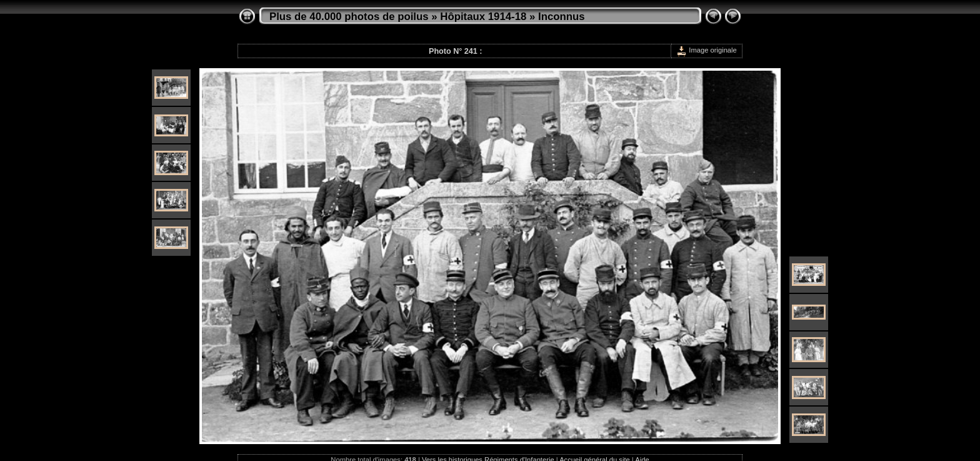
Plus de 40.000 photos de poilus (349, 17)
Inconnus (562, 17)
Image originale (707, 50)
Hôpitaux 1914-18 (483, 17)
